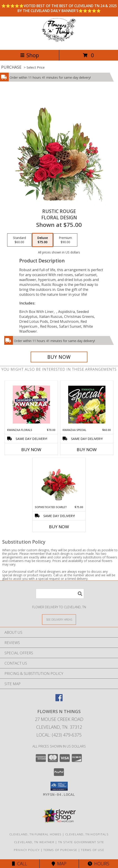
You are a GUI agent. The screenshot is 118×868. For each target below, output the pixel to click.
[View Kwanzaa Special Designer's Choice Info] (87, 404)
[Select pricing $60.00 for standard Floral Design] (19, 240)
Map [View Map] (59, 864)
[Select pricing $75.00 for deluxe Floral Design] (43, 240)
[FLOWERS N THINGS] (59, 43)
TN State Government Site (81, 842)
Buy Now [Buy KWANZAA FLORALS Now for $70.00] (31, 450)
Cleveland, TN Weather (34, 842)
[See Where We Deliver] (59, 619)
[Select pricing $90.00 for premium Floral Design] (65, 240)
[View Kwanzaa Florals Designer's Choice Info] (31, 404)
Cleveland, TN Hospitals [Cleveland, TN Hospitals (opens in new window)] (87, 834)
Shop (29, 55)
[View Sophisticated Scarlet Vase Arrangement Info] (59, 482)
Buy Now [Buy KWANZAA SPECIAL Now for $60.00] (87, 450)
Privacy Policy (27, 850)
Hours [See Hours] (98, 864)
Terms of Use (93, 850)
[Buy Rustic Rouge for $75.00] (59, 357)
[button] (59, 786)
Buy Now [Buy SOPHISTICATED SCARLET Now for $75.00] (59, 527)
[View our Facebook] (59, 700)
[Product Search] (60, 594)
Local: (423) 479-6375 (59, 735)
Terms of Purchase (60, 850)
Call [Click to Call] (20, 864)
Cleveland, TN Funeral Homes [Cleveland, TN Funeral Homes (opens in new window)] (35, 834)
